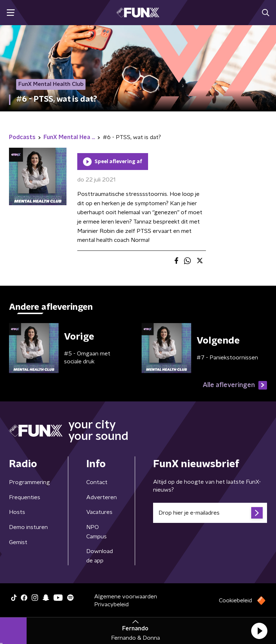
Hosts (17, 512)
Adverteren (102, 497)
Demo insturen (28, 527)
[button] (259, 631)
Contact (97, 482)
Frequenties (25, 497)
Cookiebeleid (235, 601)
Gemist (18, 542)
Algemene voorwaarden (126, 597)
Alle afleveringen (235, 385)
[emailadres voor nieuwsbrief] (210, 513)
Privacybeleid (111, 604)
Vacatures (99, 512)
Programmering (29, 482)
